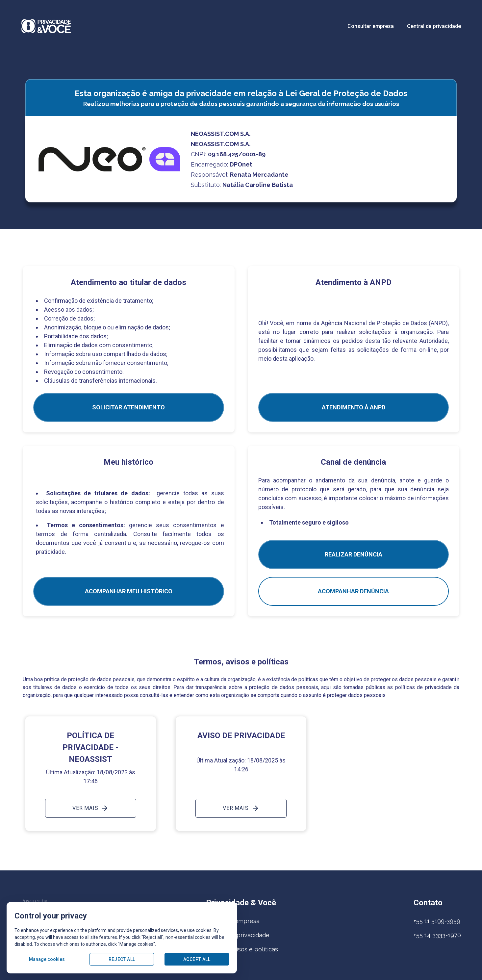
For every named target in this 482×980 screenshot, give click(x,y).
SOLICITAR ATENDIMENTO (128, 407)
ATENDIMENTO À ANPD (354, 407)
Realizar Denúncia (354, 554)
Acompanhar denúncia (353, 591)
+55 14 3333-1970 (437, 935)
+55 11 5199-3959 (437, 921)
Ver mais (90, 808)
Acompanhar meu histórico (129, 591)
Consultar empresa (371, 26)
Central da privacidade (434, 26)
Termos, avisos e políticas (242, 949)
